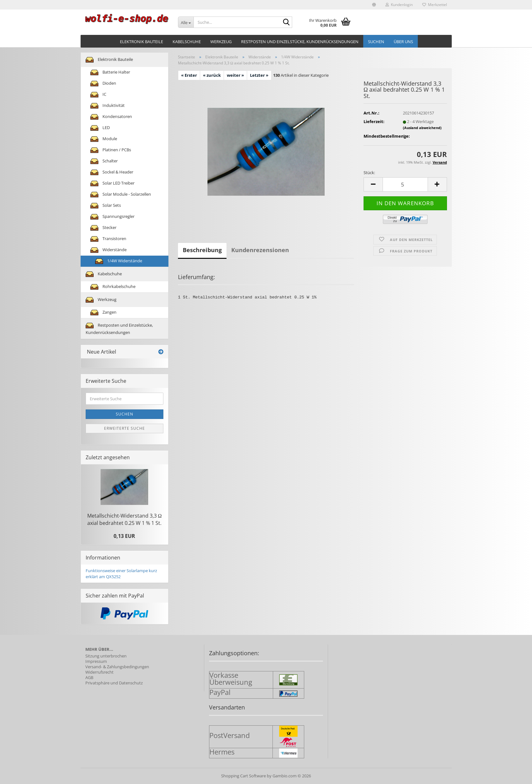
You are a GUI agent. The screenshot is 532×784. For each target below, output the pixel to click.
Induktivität (108, 106)
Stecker (103, 228)
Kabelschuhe (187, 42)
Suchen (376, 42)
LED (100, 128)
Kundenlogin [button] (399, 5)
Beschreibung (202, 250)
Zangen (103, 313)
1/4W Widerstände (119, 261)
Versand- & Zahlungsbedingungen (117, 667)
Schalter (104, 161)
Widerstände (108, 250)
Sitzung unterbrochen (106, 656)
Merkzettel (435, 5)
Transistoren (108, 239)
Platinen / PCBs (111, 150)
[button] (374, 5)
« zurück (212, 75)
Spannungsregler (112, 217)
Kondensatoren (111, 117)
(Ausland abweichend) (422, 128)
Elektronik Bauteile (141, 42)
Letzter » (259, 75)
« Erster (189, 75)
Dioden (103, 84)
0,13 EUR (124, 536)
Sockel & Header (112, 172)
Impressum (96, 661)
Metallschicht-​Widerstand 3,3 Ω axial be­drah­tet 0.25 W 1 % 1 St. (125, 519)
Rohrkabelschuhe (113, 287)
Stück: (369, 173)
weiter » (235, 75)
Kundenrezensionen (260, 250)
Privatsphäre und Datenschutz (114, 683)
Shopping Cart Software (243, 776)
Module (104, 139)
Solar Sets (106, 206)
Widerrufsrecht (99, 672)
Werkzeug (221, 42)
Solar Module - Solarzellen (121, 195)
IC (98, 95)
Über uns (403, 42)
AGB (89, 678)
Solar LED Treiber (112, 183)
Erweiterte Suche (125, 428)
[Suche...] (186, 22)
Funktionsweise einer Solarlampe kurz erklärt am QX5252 (121, 574)
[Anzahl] (405, 184)
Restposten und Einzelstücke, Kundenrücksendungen (300, 42)
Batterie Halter (110, 72)
